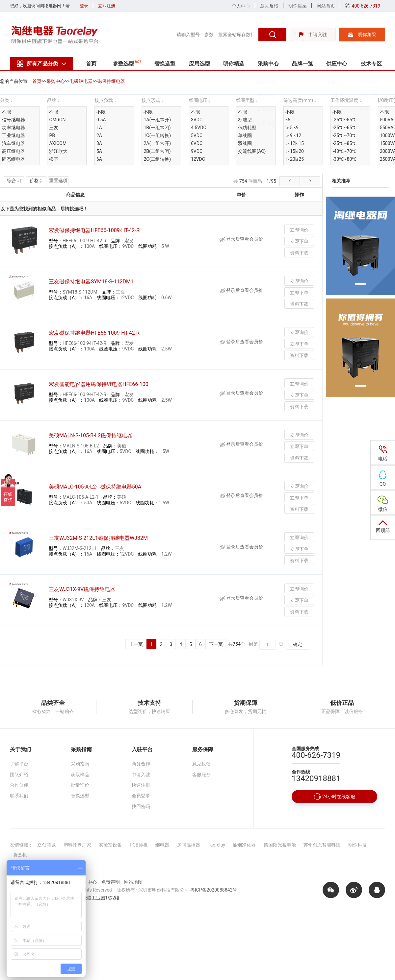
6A (99, 159)
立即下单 (299, 241)
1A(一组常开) (157, 120)
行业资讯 (372, 112)
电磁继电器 (269, 84)
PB (52, 135)
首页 (91, 64)
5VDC (197, 135)
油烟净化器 (244, 845)
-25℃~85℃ (344, 143)
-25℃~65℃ (344, 128)
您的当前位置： (16, 81)
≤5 (288, 120)
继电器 (162, 845)
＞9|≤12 (293, 135)
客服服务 (201, 775)
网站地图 (133, 882)
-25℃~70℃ (344, 135)
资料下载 (299, 253)
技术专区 (371, 64)
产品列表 (337, 98)
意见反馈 (269, 6)
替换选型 (165, 64)
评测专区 (372, 98)
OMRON (57, 120)
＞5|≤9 (292, 128)
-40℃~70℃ (344, 151)
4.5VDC (199, 128)
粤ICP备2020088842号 (214, 890)
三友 (54, 128)
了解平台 (19, 764)
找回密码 (141, 806)
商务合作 (141, 764)
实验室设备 (110, 845)
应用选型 (199, 64)
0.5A (101, 120)
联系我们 (19, 796)
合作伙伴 (19, 785)
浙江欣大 (58, 151)
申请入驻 (313, 35)
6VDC (197, 143)
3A (99, 143)
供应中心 (337, 64)
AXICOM (58, 143)
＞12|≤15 (295, 143)
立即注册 (107, 6)
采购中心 (268, 64)
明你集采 (298, 6)
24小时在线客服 (334, 797)
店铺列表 (337, 84)
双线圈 (245, 143)
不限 (7, 112)
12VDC (198, 159)
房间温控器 (189, 845)
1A (99, 128)
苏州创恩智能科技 (322, 845)
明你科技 (357, 845)
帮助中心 (88, 882)
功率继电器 (13, 128)
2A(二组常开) (157, 143)
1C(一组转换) (157, 135)
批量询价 (269, 126)
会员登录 (141, 796)
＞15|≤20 (295, 151)
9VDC (197, 151)
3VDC (197, 120)
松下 (54, 159)
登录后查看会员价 (241, 239)
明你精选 (234, 64)
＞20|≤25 (295, 159)
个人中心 (241, 6)
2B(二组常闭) (157, 151)
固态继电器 (13, 159)
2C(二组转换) (157, 159)
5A (99, 151)
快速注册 (141, 785)
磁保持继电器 (111, 81)
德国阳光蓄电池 (280, 845)
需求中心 (269, 98)
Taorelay (216, 845)
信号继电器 (13, 120)
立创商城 (46, 845)
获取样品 (269, 112)
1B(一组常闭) (157, 128)
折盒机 (20, 855)
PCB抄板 (139, 845)
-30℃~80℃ (344, 159)
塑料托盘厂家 (77, 845)
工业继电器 (13, 135)
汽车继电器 (13, 143)
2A (99, 135)
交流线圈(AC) (252, 151)
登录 (84, 6)
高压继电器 (13, 151)
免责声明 (111, 882)
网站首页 (326, 6)
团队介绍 (19, 775)
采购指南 (80, 764)
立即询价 (299, 230)
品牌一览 (303, 64)
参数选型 (127, 63)
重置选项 (58, 180)
